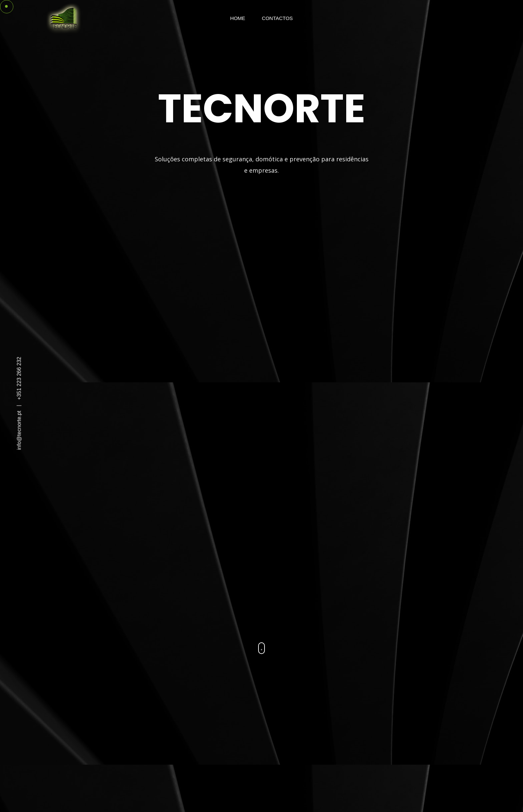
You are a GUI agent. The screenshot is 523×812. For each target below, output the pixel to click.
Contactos (277, 18)
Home (238, 18)
